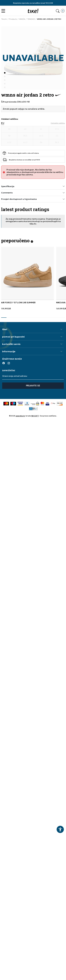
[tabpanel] (28, 278)
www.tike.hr (20, 416)
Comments (33, 193)
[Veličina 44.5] (25, 143)
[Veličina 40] (25, 129)
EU (3, 123)
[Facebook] (4, 363)
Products (13, 19)
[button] (4, 11)
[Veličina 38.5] (25, 136)
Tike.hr (4, 19)
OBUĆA (22, 19)
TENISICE (31, 19)
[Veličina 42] (57, 136)
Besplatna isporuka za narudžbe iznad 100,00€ (33, 3)
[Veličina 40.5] (41, 136)
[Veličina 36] (41, 143)
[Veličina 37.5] (57, 129)
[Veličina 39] (9, 129)
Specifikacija (33, 186)
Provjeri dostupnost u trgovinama (33, 199)
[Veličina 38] (9, 136)
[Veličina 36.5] (57, 143)
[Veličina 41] (41, 129)
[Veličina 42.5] (9, 143)
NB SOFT (35, 416)
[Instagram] (9, 363)
